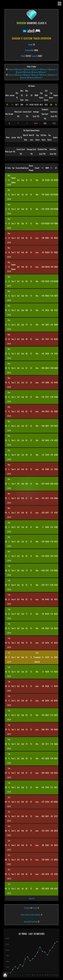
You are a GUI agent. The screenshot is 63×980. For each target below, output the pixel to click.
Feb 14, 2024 (9, 758)
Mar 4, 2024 (9, 513)
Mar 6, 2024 (9, 455)
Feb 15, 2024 (9, 730)
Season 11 (54, 69)
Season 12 (45, 69)
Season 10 (21, 72)
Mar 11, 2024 (9, 426)
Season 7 (44, 72)
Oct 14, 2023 (9, 831)
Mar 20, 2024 (9, 339)
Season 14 (29, 69)
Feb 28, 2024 (9, 570)
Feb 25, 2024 (9, 643)
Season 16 (12, 69)
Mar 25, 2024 (9, 180)
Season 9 (29, 72)
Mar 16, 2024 (9, 383)
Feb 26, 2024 (9, 614)
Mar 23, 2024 (9, 281)
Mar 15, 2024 (9, 411)
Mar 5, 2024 (9, 484)
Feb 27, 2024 (9, 585)
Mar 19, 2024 (9, 354)
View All (31, 898)
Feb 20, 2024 (9, 672)
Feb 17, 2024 (9, 701)
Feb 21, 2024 (9, 657)
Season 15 (20, 69)
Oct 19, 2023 (9, 802)
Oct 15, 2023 (9, 816)
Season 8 (36, 72)
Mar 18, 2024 (9, 368)
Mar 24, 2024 (9, 238)
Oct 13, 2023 (9, 845)
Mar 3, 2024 (9, 556)
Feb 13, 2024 (9, 773)
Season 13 (37, 69)
